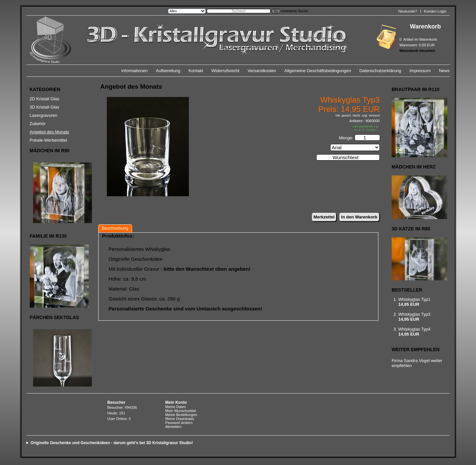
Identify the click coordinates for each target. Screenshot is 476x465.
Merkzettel (324, 217)
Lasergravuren (44, 115)
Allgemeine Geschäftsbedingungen (318, 71)
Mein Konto (176, 402)
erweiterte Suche (295, 11)
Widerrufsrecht (225, 71)
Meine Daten (176, 407)
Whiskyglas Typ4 (414, 329)
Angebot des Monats (49, 132)
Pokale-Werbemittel (48, 140)
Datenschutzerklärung (380, 71)
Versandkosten (262, 71)
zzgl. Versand (371, 116)
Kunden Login (435, 11)
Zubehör (38, 124)
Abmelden (174, 427)
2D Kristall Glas (45, 99)
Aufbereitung (168, 71)
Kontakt (196, 71)
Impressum (420, 71)
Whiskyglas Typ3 (414, 314)
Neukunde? (408, 11)
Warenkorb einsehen (417, 51)
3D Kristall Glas (45, 107)
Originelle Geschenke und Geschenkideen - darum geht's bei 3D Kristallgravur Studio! (112, 443)
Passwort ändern (179, 423)
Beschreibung (115, 228)
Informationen (135, 71)
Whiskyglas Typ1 (414, 299)
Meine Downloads (180, 419)
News (444, 71)
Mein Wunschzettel (181, 411)
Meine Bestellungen (181, 415)
